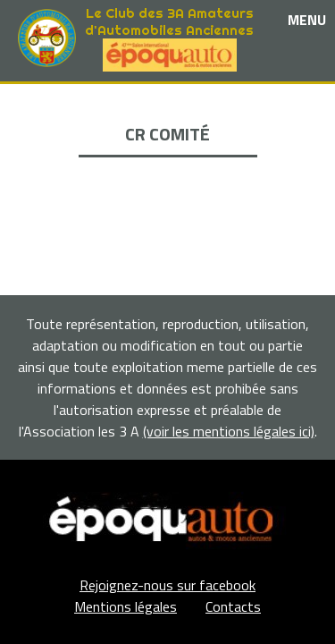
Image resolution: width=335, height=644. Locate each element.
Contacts (233, 606)
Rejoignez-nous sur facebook (167, 585)
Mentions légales (126, 606)
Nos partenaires (168, 138)
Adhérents (168, 179)
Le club (167, 97)
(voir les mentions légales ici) (229, 431)
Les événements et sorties (167, 118)
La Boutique (167, 159)
